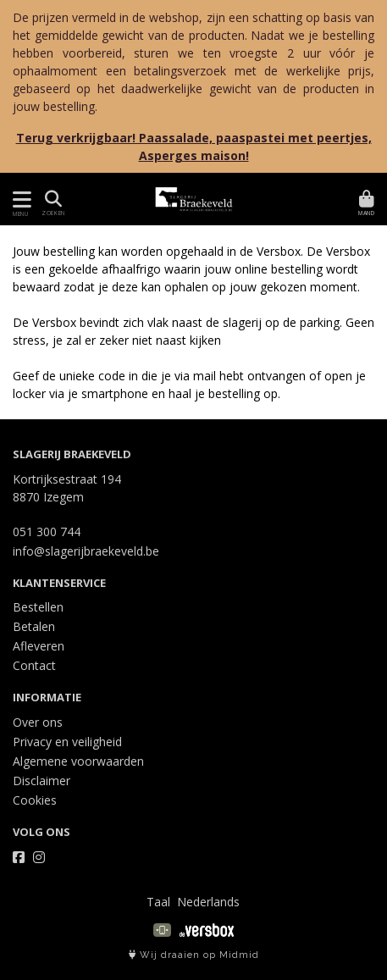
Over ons (38, 722)
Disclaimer (41, 781)
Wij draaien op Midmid (194, 955)
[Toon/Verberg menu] (19, 199)
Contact (34, 665)
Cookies (35, 800)
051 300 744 (47, 532)
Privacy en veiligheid (67, 742)
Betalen (34, 626)
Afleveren (39, 646)
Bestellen (38, 607)
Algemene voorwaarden (78, 761)
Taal (158, 902)
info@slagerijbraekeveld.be (86, 551)
